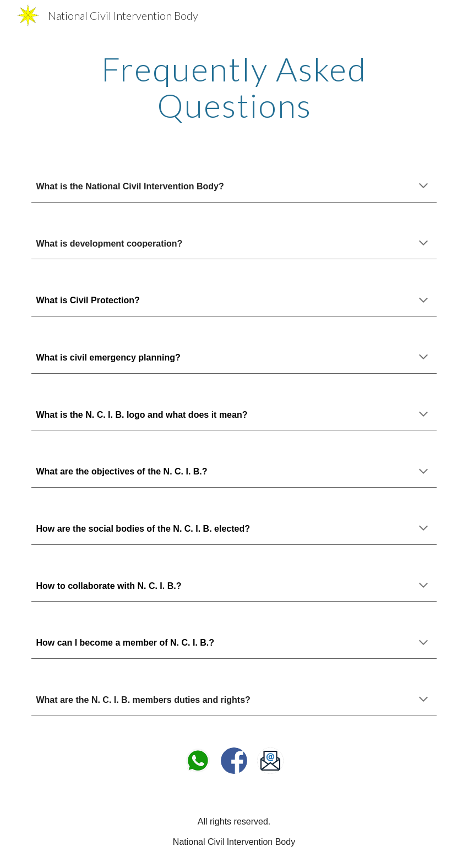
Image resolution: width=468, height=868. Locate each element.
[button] (423, 187)
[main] (234, 87)
